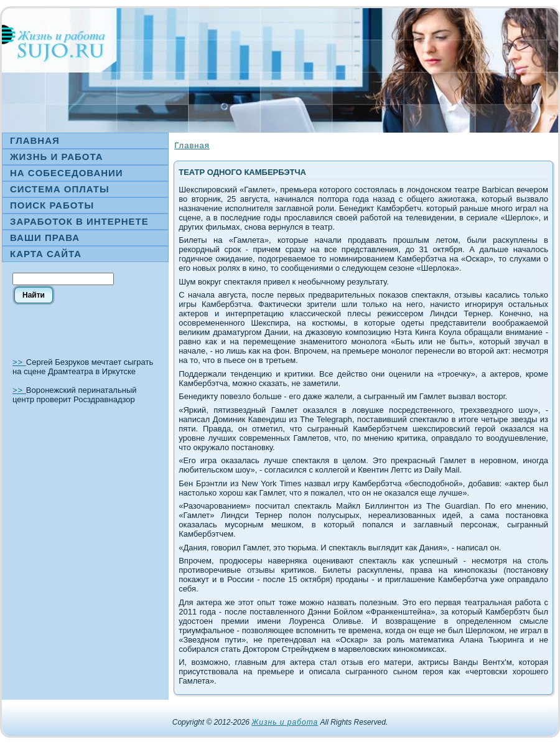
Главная (192, 145)
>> (19, 362)
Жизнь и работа (285, 722)
